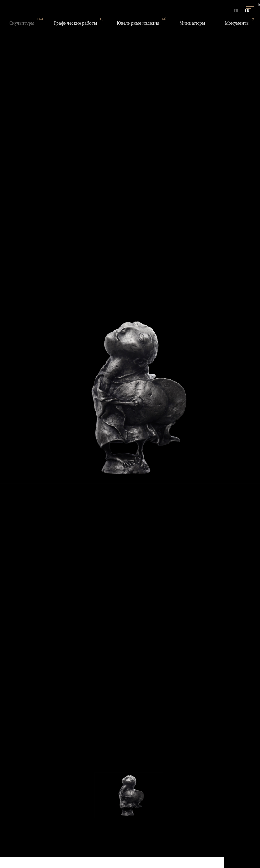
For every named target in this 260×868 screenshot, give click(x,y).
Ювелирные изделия (138, 23)
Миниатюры (192, 23)
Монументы (237, 23)
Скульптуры (22, 23)
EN (247, 11)
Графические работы (75, 23)
